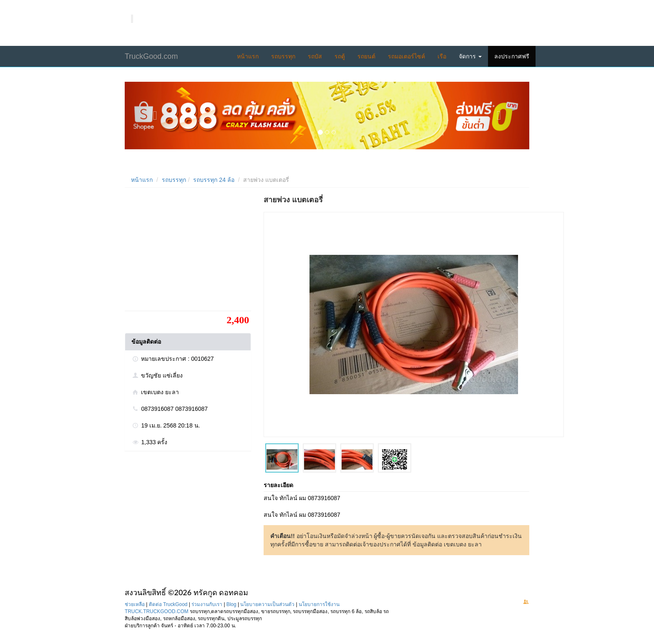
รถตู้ (340, 56)
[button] (155, 116)
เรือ (442, 56)
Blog (231, 604)
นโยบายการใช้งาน (319, 604)
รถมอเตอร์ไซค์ (406, 56)
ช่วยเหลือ (135, 604)
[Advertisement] (187, 252)
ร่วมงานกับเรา (207, 604)
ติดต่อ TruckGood (168, 604)
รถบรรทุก (283, 56)
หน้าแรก (248, 56)
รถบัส (315, 56)
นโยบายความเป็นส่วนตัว (267, 604)
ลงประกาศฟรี (512, 56)
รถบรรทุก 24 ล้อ (214, 180)
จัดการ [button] (470, 56)
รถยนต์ (366, 56)
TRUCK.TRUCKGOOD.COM (157, 611)
